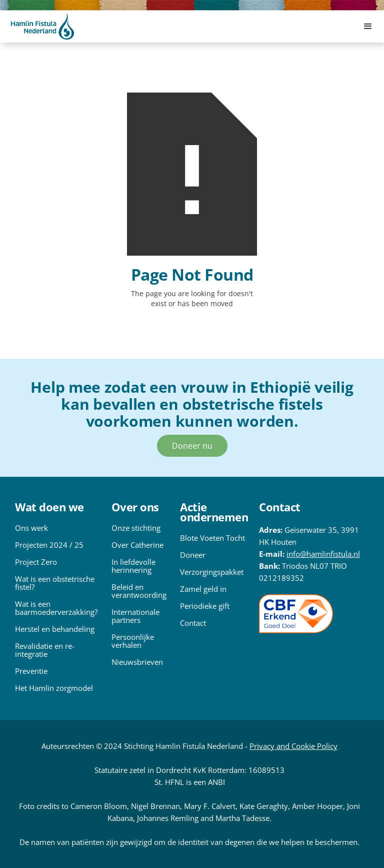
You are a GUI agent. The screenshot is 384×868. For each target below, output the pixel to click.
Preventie (31, 671)
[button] (368, 27)
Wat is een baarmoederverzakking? (56, 608)
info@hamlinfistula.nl (323, 554)
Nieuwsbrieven (137, 662)
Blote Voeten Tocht (212, 538)
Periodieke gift (205, 606)
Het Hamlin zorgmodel (54, 688)
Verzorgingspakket (212, 572)
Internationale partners (135, 616)
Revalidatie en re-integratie (45, 650)
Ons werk (31, 528)
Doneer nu (192, 446)
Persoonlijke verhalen (133, 641)
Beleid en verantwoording (139, 591)
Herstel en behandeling (55, 629)
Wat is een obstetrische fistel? (55, 583)
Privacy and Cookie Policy (293, 746)
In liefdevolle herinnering (133, 566)
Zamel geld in (203, 589)
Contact (193, 623)
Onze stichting (136, 528)
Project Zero (36, 562)
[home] (42, 27)
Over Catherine (137, 545)
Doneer (193, 555)
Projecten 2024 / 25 (49, 545)
